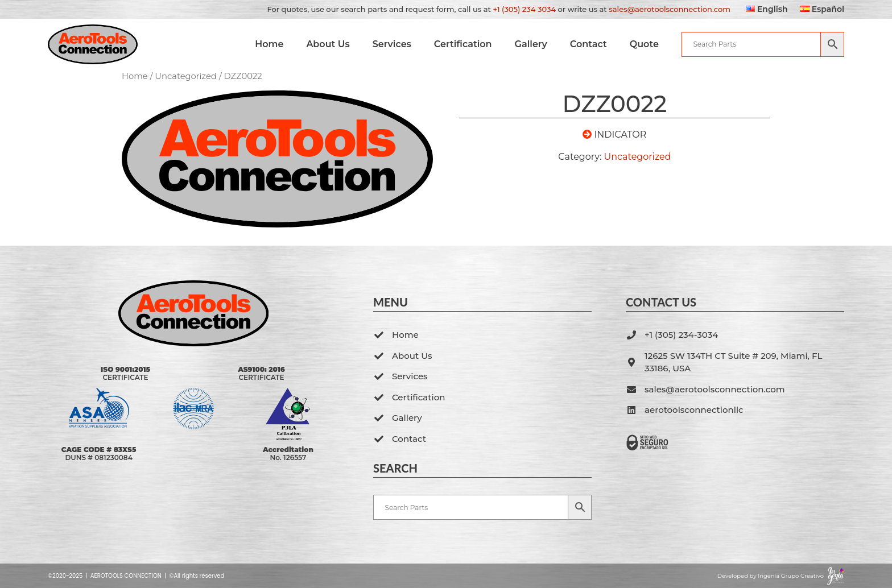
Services (396, 44)
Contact (592, 44)
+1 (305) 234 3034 (524, 9)
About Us (332, 44)
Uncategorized (186, 76)
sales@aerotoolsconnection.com (670, 9)
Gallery (535, 44)
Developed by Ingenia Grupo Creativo (771, 576)
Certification (467, 44)
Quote (648, 44)
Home (273, 44)
